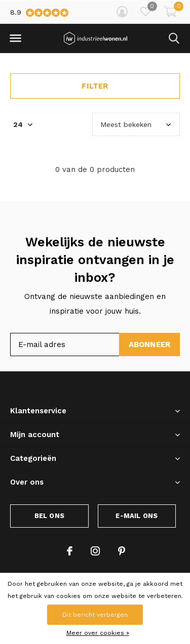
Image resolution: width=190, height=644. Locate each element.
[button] (15, 38)
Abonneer (150, 345)
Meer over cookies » (98, 633)
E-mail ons (137, 516)
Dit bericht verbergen (95, 615)
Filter (95, 86)
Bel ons (49, 516)
